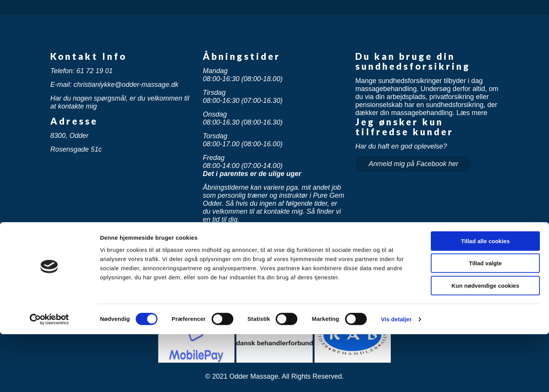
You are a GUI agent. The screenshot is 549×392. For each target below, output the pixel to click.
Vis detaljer (396, 377)
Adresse (74, 121)
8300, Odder (69, 136)
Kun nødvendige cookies (485, 343)
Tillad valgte (485, 321)
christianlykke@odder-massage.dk (126, 85)
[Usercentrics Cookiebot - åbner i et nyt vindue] (49, 377)
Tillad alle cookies (485, 299)
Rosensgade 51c (76, 149)
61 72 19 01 (94, 71)
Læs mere (472, 113)
